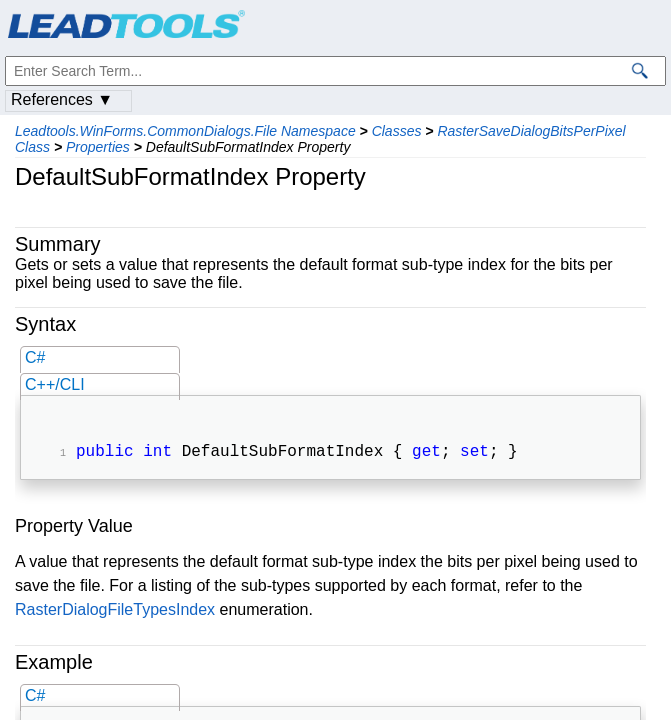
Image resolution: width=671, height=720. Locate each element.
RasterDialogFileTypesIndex (115, 611)
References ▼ (62, 99)
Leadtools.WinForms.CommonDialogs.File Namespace (185, 131)
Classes (397, 131)
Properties (98, 147)
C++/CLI (55, 384)
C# (35, 357)
